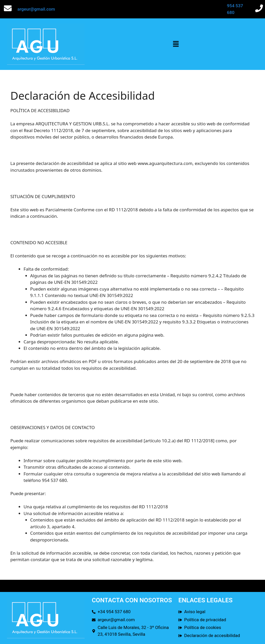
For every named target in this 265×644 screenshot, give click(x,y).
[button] (176, 44)
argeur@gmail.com (36, 9)
